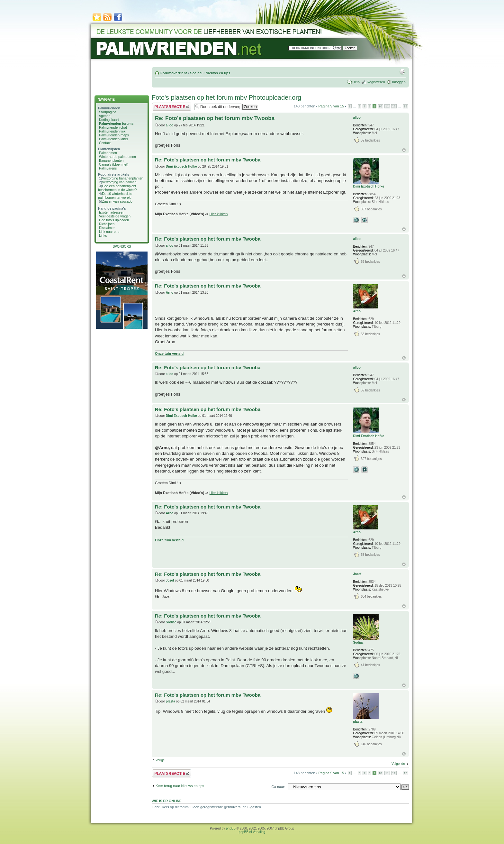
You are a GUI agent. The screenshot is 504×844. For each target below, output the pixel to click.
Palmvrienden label (113, 139)
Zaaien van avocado (117, 201)
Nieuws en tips (218, 73)
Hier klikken (219, 214)
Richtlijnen (107, 224)
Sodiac (171, 622)
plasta (171, 701)
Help (356, 82)
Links (103, 235)
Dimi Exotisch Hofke (181, 166)
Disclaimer (107, 228)
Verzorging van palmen (119, 182)
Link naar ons (109, 232)
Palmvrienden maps (114, 135)
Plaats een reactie (171, 107)
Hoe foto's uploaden (114, 220)
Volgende (398, 764)
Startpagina (108, 112)
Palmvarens (108, 168)
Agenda (104, 116)
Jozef (170, 580)
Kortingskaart (109, 120)
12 (394, 106)
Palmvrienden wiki (113, 131)
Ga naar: (278, 787)
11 (387, 106)
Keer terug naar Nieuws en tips (180, 786)
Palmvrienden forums (116, 124)
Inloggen (399, 82)
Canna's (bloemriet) (114, 164)
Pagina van (331, 106)
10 (380, 106)
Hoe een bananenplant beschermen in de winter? (117, 188)
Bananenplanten (111, 161)
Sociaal (196, 73)
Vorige (160, 760)
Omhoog (404, 150)
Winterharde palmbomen (117, 157)
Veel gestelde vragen (115, 216)
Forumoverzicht (174, 73)
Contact (105, 143)
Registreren (376, 82)
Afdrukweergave (402, 72)
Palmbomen (108, 153)
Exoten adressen (112, 212)
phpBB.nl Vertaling (252, 832)
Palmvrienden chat (113, 127)
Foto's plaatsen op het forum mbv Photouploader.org (226, 97)
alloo (170, 125)
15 (405, 106)
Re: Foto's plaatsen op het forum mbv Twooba (215, 118)
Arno (170, 293)
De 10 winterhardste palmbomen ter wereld (115, 196)
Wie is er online (167, 801)
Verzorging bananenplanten (122, 178)
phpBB (231, 828)
